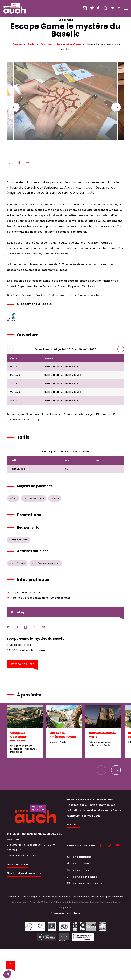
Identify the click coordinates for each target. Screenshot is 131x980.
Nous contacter (18, 865)
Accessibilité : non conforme (66, 913)
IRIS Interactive (115, 897)
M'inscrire (74, 825)
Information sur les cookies (56, 897)
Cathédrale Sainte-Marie (103, 735)
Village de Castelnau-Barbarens (19, 737)
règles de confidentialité (65, 902)
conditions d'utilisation (97, 902)
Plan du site (14, 897)
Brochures (79, 857)
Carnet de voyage (85, 884)
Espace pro (80, 870)
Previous (15, 107)
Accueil (17, 44)
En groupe (79, 864)
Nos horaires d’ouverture (24, 873)
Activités (46, 44)
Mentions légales (31, 897)
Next (116, 107)
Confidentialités (81, 897)
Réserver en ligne (23, 664)
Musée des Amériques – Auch (63, 735)
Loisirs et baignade (69, 44)
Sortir (32, 44)
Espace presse (82, 877)
